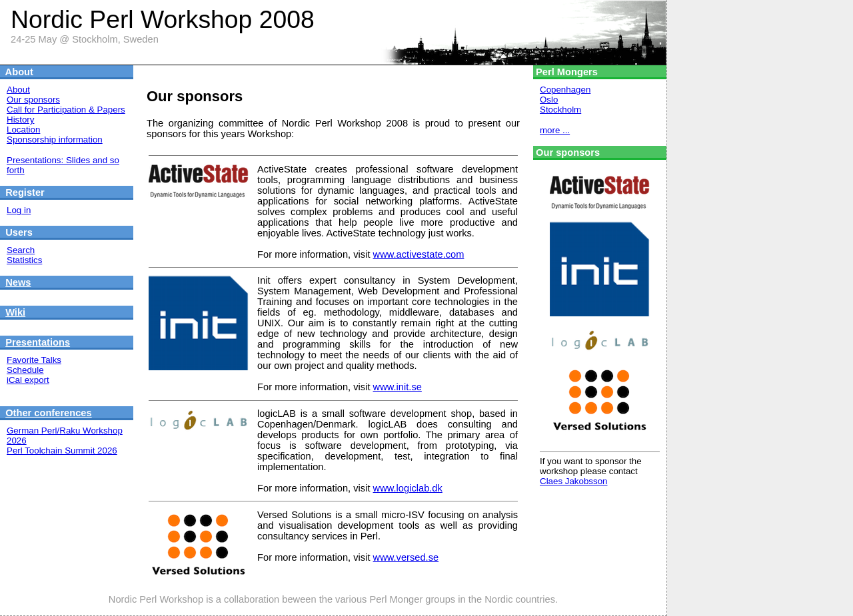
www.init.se (398, 387)
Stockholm (560, 110)
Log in (19, 210)
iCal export (28, 380)
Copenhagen (565, 90)
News (18, 282)
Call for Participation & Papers (66, 110)
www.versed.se (406, 557)
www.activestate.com (419, 254)
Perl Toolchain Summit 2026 (62, 451)
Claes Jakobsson (574, 481)
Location (23, 130)
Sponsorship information (55, 140)
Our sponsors (33, 100)
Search (21, 250)
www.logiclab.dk (408, 488)
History (20, 120)
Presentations (38, 342)
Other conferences (49, 413)
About (18, 90)
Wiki (15, 312)
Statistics (24, 260)
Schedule (25, 370)
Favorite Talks (34, 360)
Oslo (549, 100)
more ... (555, 130)
